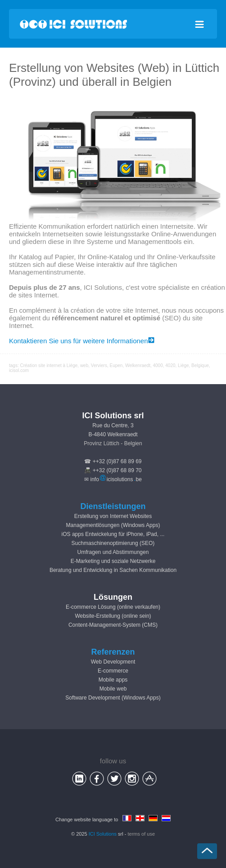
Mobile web (113, 689)
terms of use (142, 834)
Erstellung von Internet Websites (113, 516)
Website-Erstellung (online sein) (113, 616)
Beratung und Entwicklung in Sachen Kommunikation (113, 570)
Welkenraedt (138, 365)
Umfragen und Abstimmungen (113, 552)
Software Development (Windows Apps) (113, 698)
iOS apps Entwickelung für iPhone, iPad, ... (113, 534)
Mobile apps (113, 680)
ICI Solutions (103, 834)
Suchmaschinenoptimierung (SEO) (113, 543)
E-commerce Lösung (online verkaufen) (113, 607)
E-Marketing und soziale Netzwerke (113, 561)
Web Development (113, 662)
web (84, 365)
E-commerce (113, 671)
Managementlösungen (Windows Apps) (113, 525)
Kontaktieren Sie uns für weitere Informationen (82, 341)
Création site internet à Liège (49, 365)
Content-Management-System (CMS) (113, 625)
